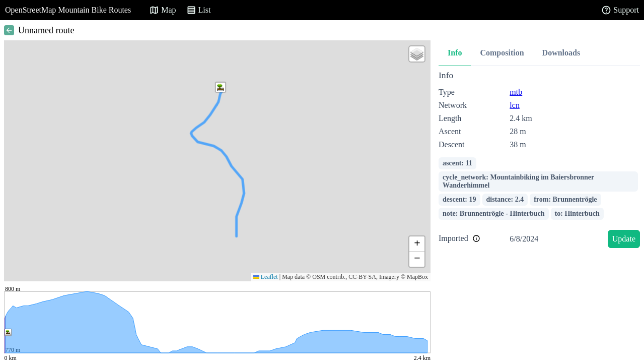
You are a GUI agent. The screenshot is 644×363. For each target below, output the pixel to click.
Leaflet (266, 277)
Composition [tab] (502, 53)
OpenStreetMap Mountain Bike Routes (68, 10)
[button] (221, 87)
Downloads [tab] (561, 53)
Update (624, 239)
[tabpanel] (539, 161)
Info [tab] (455, 53)
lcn (515, 105)
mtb (516, 92)
